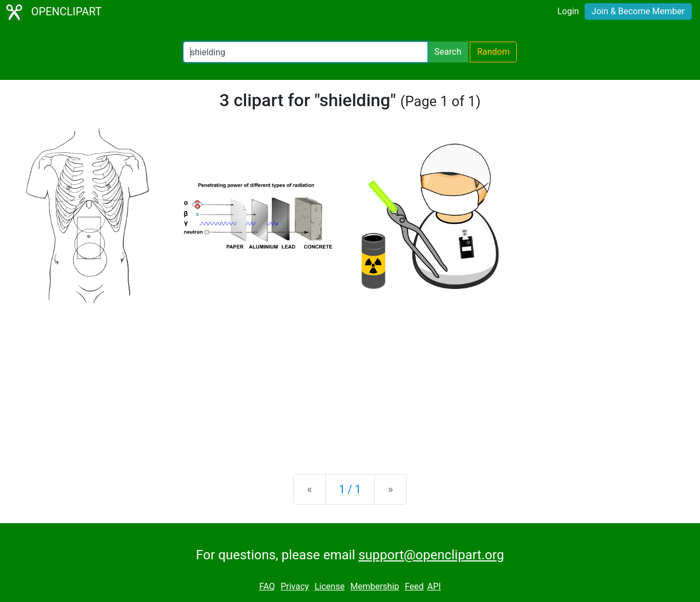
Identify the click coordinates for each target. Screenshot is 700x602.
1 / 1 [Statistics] (350, 489)
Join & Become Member (638, 11)
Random (493, 52)
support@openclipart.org (431, 555)
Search (448, 52)
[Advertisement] (350, 380)
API (434, 586)
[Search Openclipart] (305, 52)
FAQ (267, 586)
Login (568, 11)
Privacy (295, 586)
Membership (374, 586)
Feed (414, 586)
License (329, 586)
